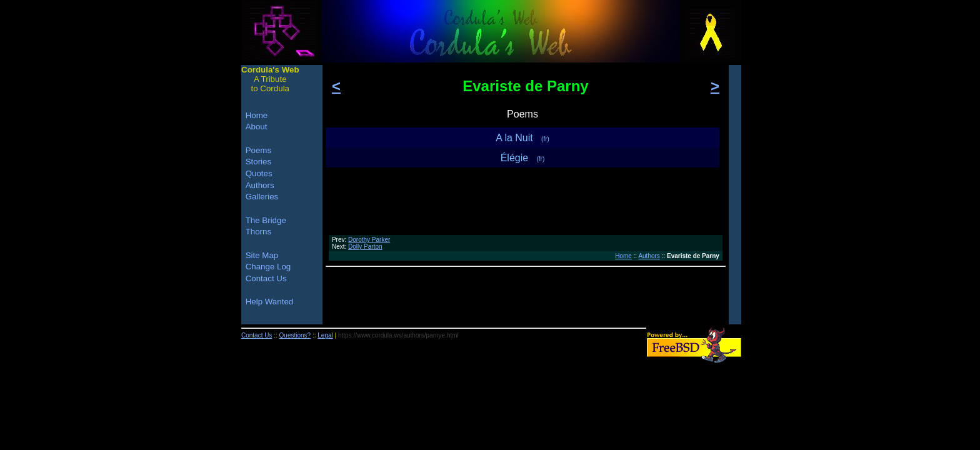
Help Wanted (270, 302)
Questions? (295, 335)
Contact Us (266, 278)
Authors (649, 256)
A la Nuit (522, 138)
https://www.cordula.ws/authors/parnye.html (398, 335)
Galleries (262, 197)
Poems (258, 150)
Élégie (523, 158)
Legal (325, 335)
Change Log (268, 267)
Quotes (259, 173)
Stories (258, 162)
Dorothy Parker (369, 240)
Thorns (258, 232)
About (257, 127)
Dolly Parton (365, 247)
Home (623, 256)
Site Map (262, 255)
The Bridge (266, 220)
